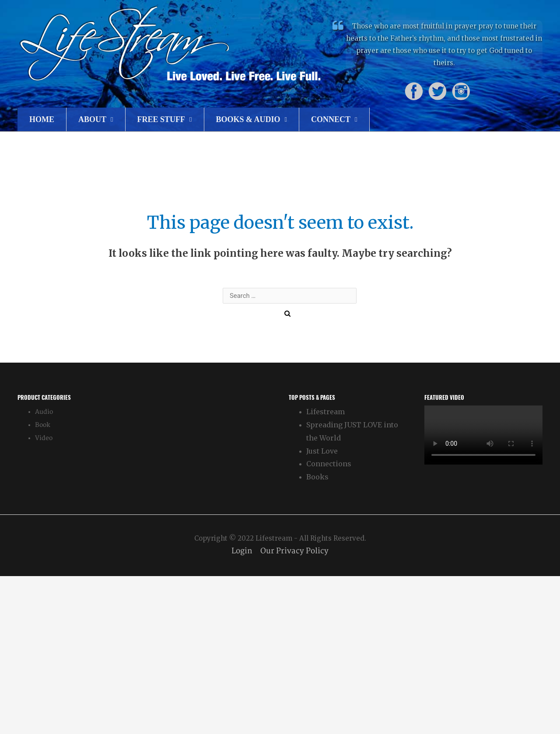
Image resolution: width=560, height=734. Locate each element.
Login (241, 551)
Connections (329, 464)
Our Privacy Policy (295, 551)
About (92, 119)
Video (44, 438)
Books (317, 477)
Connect (331, 119)
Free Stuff (161, 119)
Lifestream (325, 412)
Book (43, 425)
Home (42, 119)
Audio (44, 412)
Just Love (322, 451)
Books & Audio (248, 119)
